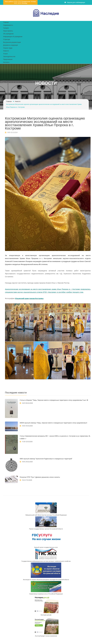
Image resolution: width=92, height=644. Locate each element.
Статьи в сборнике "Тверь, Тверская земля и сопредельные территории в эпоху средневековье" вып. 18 (54, 400)
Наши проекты (8, 31)
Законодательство (9, 56)
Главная (6, 22)
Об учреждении (8, 34)
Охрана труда (8, 48)
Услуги (5, 54)
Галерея (6, 28)
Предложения (8, 59)
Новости (6, 51)
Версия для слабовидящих (75, 2)
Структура (7, 39)
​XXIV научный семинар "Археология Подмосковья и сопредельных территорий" (46, 459)
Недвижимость (8, 25)
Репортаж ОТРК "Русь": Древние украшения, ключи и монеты (40, 477)
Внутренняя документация (12, 42)
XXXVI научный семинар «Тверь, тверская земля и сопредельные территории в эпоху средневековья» (53, 423)
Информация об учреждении (13, 37)
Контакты (6, 62)
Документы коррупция (11, 45)
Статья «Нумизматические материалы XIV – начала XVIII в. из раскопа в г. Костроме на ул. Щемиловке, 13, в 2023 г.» (55, 437)
